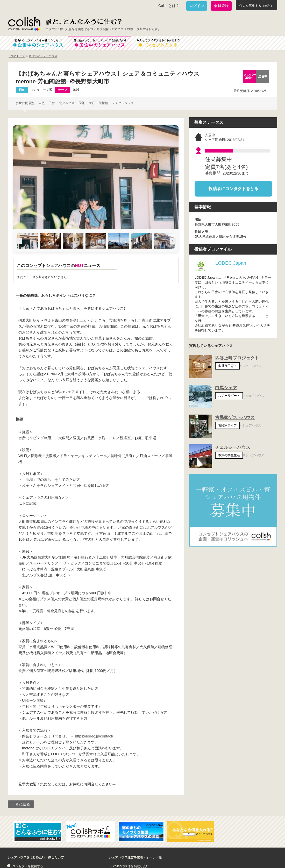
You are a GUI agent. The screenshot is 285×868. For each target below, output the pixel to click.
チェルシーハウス (233, 447)
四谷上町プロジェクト (237, 358)
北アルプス (67, 103)
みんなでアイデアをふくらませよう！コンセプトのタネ (162, 43)
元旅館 (103, 103)
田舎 (52, 103)
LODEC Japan (231, 263)
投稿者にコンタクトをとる (233, 189)
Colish (24, 24)
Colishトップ (17, 56)
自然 (41, 103)
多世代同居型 (25, 103)
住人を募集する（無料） (256, 6)
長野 (81, 103)
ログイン (197, 6)
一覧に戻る (21, 804)
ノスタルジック (123, 103)
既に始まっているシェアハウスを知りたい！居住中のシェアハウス (99, 43)
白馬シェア (226, 388)
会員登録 (221, 6)
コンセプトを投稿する (28, 866)
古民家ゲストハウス (235, 418)
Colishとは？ (169, 6)
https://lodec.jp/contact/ (94, 736)
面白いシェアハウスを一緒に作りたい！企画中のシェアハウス (38, 43)
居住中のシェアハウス (43, 56)
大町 (92, 103)
